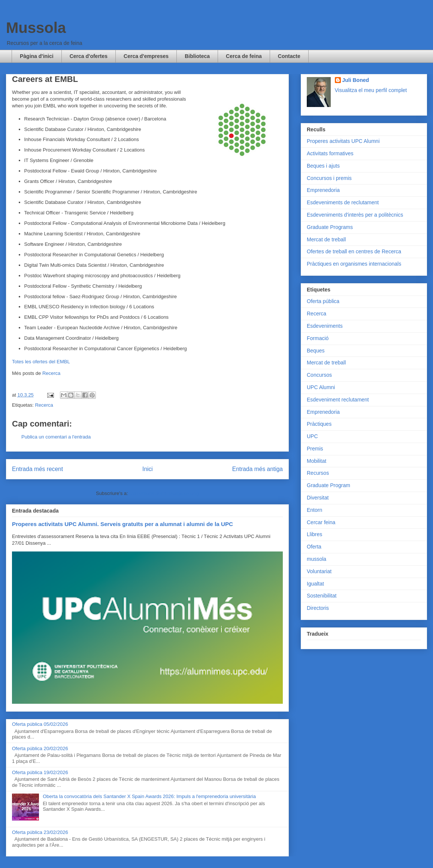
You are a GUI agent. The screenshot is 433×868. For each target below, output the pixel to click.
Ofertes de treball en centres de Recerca (354, 251)
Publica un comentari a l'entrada (56, 437)
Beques (316, 351)
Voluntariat (319, 571)
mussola (317, 559)
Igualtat (315, 584)
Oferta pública (323, 301)
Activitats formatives (330, 153)
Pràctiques (319, 424)
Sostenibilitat (322, 596)
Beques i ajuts (323, 166)
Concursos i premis (329, 178)
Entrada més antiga (258, 469)
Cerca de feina (244, 56)
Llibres (314, 534)
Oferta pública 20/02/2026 (40, 748)
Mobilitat (317, 461)
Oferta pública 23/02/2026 (40, 832)
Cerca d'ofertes (89, 56)
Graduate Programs (330, 227)
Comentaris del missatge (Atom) (164, 493)
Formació (318, 338)
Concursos (319, 375)
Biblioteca (197, 56)
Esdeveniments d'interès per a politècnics (355, 215)
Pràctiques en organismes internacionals (354, 264)
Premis (315, 449)
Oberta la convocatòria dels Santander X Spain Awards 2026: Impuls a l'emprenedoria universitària (149, 796)
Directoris (318, 608)
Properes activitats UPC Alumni (343, 141)
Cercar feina (321, 522)
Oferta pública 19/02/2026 (40, 772)
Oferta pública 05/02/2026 (40, 724)
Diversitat (318, 498)
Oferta (314, 547)
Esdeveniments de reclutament (343, 202)
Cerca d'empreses (146, 56)
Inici (148, 469)
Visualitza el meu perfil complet (371, 90)
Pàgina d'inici (37, 56)
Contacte (289, 56)
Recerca (51, 373)
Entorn (314, 510)
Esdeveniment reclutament (338, 400)
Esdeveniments (325, 326)
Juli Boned (356, 80)
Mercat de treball (326, 239)
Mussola (36, 28)
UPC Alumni (321, 387)
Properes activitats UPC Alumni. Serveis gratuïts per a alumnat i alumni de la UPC (122, 524)
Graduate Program (328, 485)
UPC (312, 436)
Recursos (318, 473)
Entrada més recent (37, 469)
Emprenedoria (323, 190)
